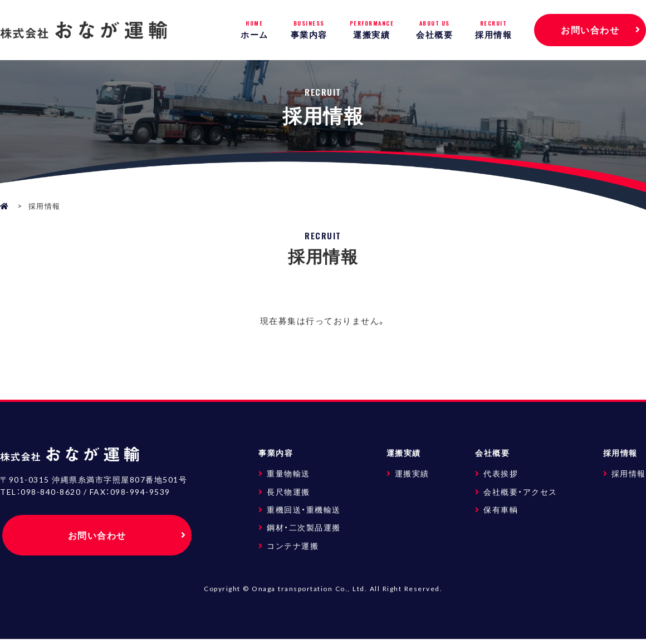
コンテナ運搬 (293, 545)
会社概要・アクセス (520, 491)
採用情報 (493, 30)
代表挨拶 (501, 473)
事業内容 (309, 30)
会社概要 (434, 30)
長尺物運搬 (288, 491)
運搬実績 (372, 30)
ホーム (255, 30)
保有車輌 (501, 509)
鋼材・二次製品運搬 (304, 527)
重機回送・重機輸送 (304, 509)
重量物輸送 (288, 473)
